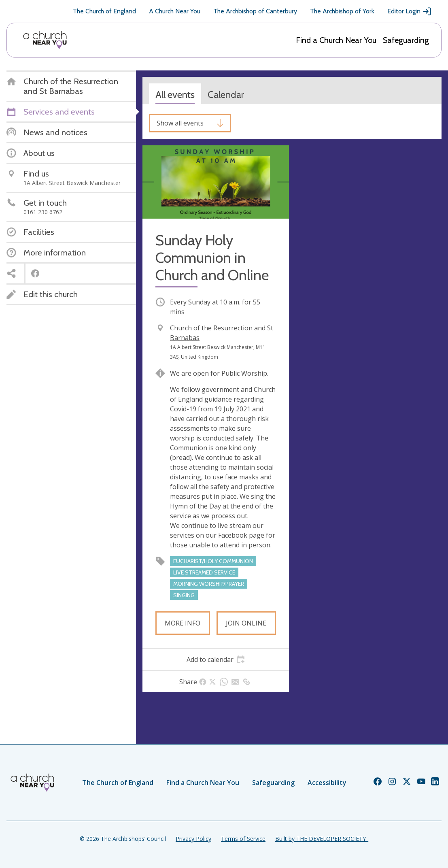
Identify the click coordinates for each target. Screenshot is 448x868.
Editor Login (410, 11)
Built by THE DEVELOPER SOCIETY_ (322, 839)
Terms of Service (243, 839)
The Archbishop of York (342, 11)
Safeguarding (406, 40)
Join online (246, 623)
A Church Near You (175, 11)
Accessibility (327, 783)
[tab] (216, 660)
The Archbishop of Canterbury (255, 11)
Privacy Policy (193, 839)
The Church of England (104, 11)
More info (183, 623)
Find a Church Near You (336, 40)
